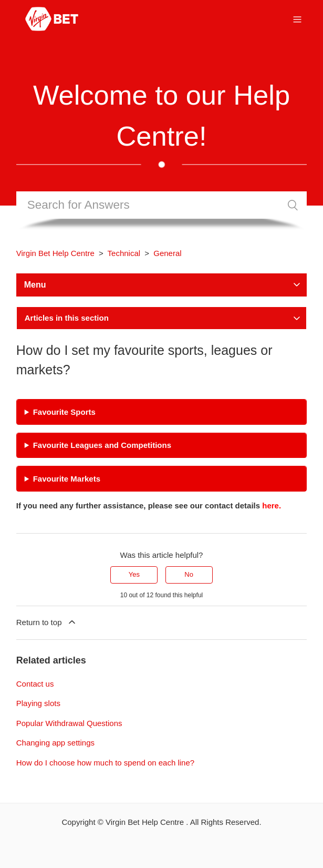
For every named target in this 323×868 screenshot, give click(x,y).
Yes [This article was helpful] (134, 574)
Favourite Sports (64, 412)
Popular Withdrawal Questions (69, 723)
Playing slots (38, 703)
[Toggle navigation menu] (297, 19)
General (167, 253)
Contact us (35, 684)
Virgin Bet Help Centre (55, 253)
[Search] (162, 205)
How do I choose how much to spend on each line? (105, 763)
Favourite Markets (67, 479)
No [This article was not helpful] (189, 574)
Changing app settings (55, 743)
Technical (124, 253)
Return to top (47, 622)
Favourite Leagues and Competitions (102, 445)
